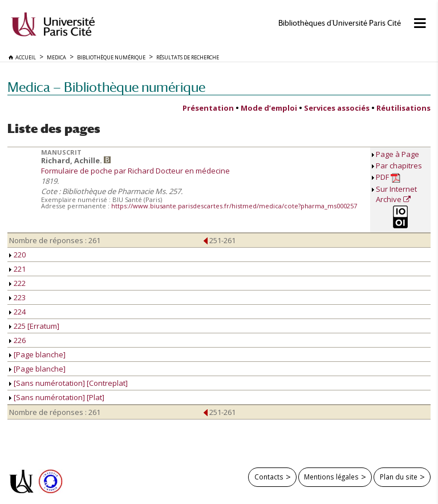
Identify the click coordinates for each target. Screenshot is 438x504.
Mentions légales (331, 477)
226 (17, 340)
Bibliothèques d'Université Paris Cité (340, 23)
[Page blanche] (37, 354)
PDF (388, 177)
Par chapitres (399, 166)
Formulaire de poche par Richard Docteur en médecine (135, 171)
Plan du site (399, 477)
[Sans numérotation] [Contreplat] (68, 383)
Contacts (269, 477)
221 (17, 269)
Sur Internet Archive (396, 194)
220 (17, 255)
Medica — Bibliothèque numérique (106, 87)
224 (17, 312)
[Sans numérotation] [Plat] (57, 397)
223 (17, 297)
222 (17, 283)
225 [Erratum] (34, 326)
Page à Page (398, 154)
